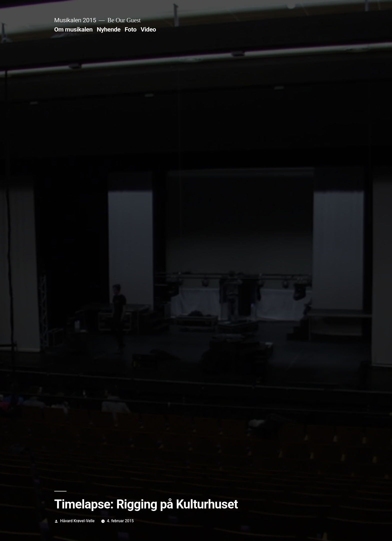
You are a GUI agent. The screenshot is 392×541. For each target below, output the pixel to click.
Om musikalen (73, 29)
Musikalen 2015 (75, 20)
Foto (131, 29)
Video (148, 29)
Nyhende (109, 29)
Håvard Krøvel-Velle (77, 521)
